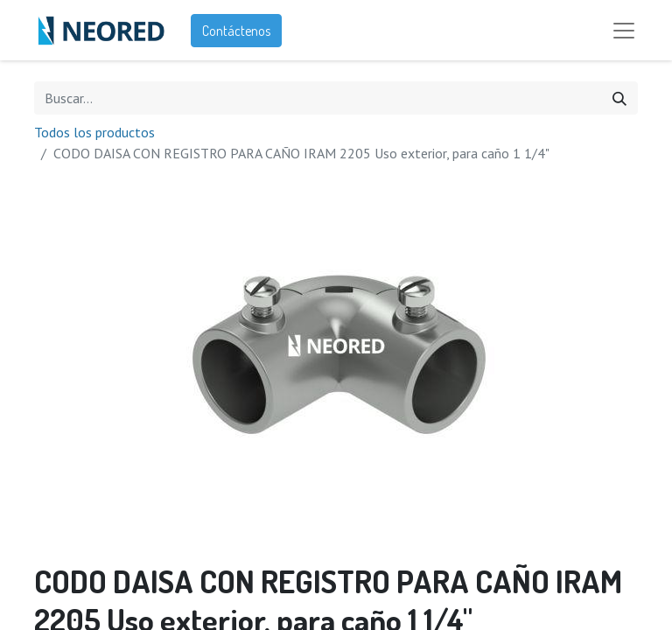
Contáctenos (236, 31)
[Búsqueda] (619, 101)
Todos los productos (94, 135)
